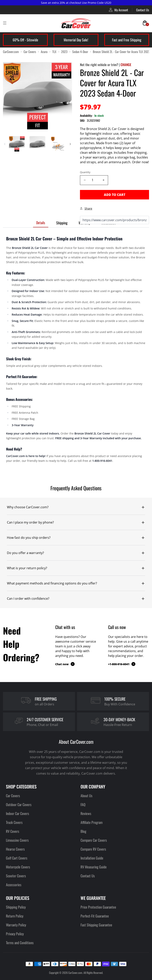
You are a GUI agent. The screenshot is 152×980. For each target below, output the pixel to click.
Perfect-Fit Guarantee (95, 916)
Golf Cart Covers (17, 858)
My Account (118, 10)
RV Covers (13, 831)
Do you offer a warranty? (25, 553)
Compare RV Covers (93, 849)
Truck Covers (14, 822)
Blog (83, 831)
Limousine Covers (17, 840)
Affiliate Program (92, 822)
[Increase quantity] (103, 180)
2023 (64, 52)
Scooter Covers (16, 876)
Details (41, 223)
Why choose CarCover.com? (28, 507)
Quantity (85, 172)
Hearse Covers (15, 849)
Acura (44, 52)
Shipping (62, 223)
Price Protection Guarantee (98, 907)
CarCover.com (11, 52)
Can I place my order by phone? (30, 522)
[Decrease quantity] (85, 180)
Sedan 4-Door (80, 52)
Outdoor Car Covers (19, 804)
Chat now (65, 664)
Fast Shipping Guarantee (96, 925)
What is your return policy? (27, 568)
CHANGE (126, 65)
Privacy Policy (15, 934)
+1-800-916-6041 (122, 664)
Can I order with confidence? (28, 599)
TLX (54, 52)
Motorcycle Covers (18, 867)
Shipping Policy (16, 907)
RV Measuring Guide (94, 867)
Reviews (86, 813)
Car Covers (30, 52)
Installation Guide (92, 858)
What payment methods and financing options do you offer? (52, 583)
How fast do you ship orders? (29, 538)
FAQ (83, 804)
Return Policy (15, 916)
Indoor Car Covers (18, 813)
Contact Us (143, 10)
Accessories (14, 885)
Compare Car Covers (94, 840)
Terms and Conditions (20, 943)
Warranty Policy (16, 925)
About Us (86, 796)
